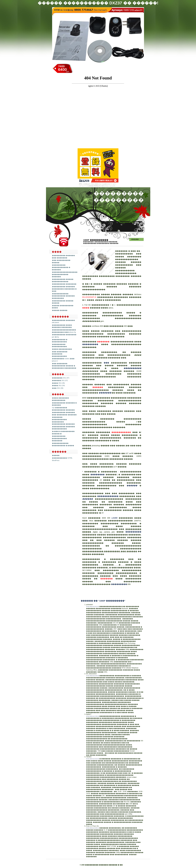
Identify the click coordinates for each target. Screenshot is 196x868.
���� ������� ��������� (60, 399)
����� (56, 455)
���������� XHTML (62, 458)
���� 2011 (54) (58, 385)
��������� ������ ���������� (63, 428)
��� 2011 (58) (58, 388)
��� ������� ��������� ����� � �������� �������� (64, 366)
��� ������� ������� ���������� (60, 354)
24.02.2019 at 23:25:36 (93, 676)
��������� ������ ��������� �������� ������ (101, 242)
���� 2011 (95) (58, 383)
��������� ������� (64, 284)
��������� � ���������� (60, 341)
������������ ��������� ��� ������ (110, 551)
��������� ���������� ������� (59, 438)
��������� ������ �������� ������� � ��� (64, 289)
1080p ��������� (96, 240)
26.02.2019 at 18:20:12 (93, 828)
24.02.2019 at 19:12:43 (93, 607)
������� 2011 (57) (61, 378)
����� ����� (60, 310)
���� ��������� (62, 349)
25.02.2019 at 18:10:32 (93, 759)
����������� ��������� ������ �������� (63, 296)
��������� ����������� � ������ (61, 267)
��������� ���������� (59, 345)
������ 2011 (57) (60, 380)
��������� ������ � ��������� (112, 565)
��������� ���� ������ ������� (62, 326)
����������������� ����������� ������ (65, 274)
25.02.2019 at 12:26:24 (93, 716)
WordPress (56, 460)
